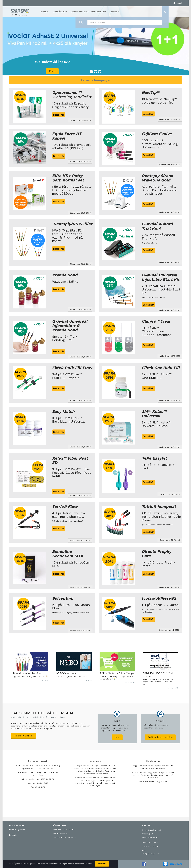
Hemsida (44, 12)
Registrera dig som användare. (160, 737)
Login (117, 737)
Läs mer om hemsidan (23, 736)
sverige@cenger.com (150, 854)
